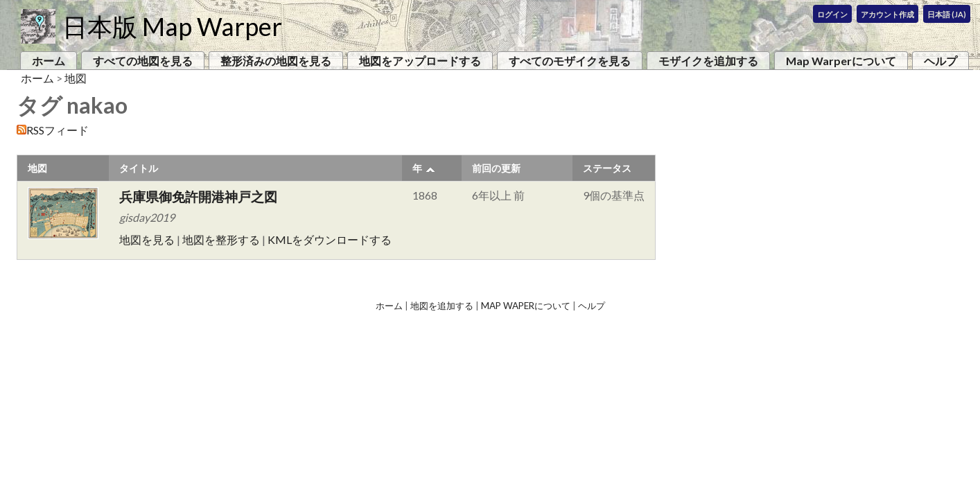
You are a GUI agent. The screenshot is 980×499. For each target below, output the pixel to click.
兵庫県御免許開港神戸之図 (198, 196)
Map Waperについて (526, 306)
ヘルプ (940, 61)
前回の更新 (496, 168)
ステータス (607, 168)
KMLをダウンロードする (330, 239)
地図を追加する (442, 306)
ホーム (49, 61)
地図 (76, 78)
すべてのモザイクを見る (570, 61)
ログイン (832, 14)
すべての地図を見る (143, 61)
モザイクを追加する (708, 61)
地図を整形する (221, 239)
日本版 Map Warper (172, 26)
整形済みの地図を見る (276, 61)
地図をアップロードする (420, 61)
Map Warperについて (841, 61)
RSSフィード (58, 130)
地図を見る (147, 239)
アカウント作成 (887, 14)
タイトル (139, 168)
